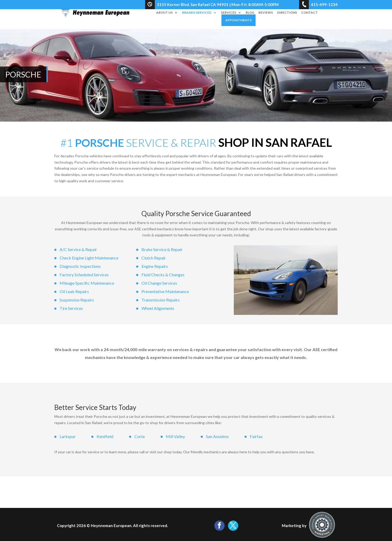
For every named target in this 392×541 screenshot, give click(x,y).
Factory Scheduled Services (84, 275)
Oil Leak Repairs (74, 291)
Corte (140, 436)
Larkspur (68, 436)
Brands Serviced (197, 13)
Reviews (266, 13)
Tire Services (71, 308)
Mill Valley (175, 436)
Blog (250, 13)
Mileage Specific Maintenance (87, 283)
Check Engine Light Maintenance (89, 258)
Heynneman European (111, 526)
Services (229, 13)
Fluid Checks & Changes (163, 275)
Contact (309, 13)
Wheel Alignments (158, 308)
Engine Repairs (155, 266)
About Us (164, 13)
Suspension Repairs (77, 300)
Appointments (239, 20)
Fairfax (256, 436)
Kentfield (105, 436)
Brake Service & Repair (162, 249)
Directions (287, 13)
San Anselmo (217, 436)
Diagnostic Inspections (80, 266)
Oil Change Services (159, 283)
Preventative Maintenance (165, 291)
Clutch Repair (154, 258)
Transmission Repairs (161, 300)
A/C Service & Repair (78, 249)
